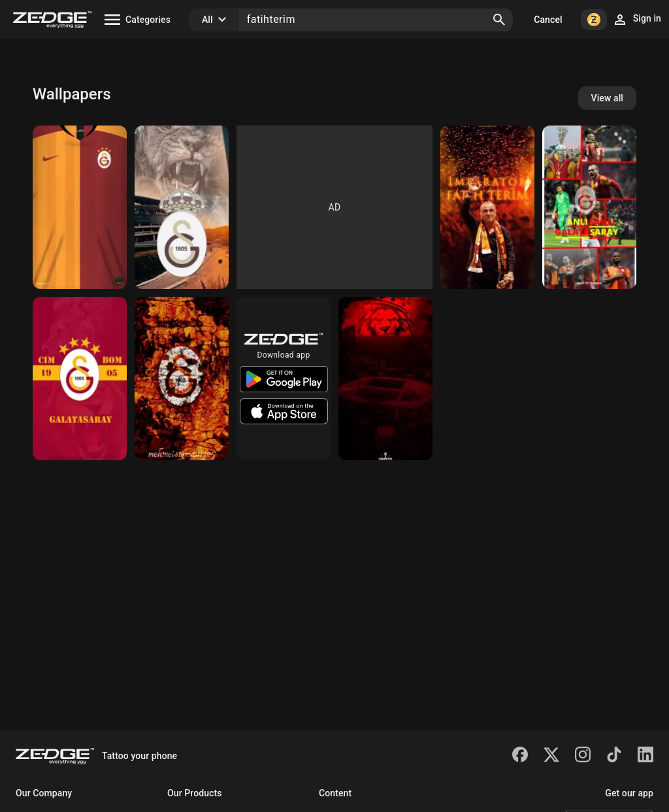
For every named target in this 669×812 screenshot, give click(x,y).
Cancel (548, 20)
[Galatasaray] (589, 207)
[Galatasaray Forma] (80, 207)
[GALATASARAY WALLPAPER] (182, 207)
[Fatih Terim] (487, 207)
